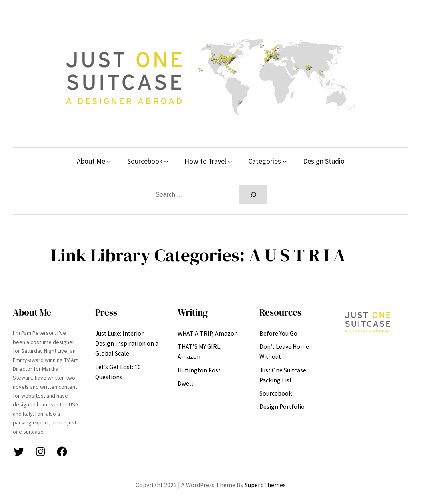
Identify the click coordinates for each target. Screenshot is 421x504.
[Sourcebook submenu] (166, 161)
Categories (265, 161)
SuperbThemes (265, 485)
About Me (91, 161)
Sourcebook (145, 161)
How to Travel (205, 161)
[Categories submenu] (285, 161)
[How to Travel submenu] (230, 161)
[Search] (253, 195)
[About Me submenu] (109, 161)
